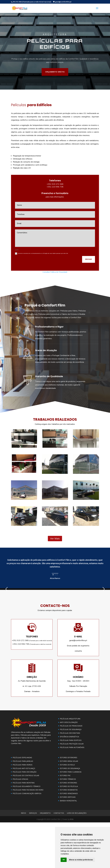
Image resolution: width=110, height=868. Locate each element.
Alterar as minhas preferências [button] (81, 860)
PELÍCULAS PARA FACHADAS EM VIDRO (28, 835)
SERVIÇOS (33, 859)
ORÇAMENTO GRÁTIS (15, 38)
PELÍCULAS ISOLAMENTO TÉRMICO (27, 832)
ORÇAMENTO (45, 859)
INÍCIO (24, 859)
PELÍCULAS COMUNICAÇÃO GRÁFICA (27, 839)
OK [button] (64, 860)
